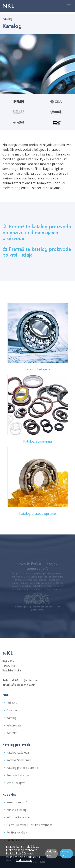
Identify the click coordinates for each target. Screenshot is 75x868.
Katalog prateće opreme (37, 514)
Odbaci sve (51, 853)
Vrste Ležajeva (16, 783)
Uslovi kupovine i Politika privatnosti (29, 825)
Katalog (11, 718)
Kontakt (11, 733)
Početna (12, 703)
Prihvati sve (66, 853)
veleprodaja (14, 725)
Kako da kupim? (17, 802)
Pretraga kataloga (18, 775)
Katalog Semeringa (37, 441)
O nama (12, 710)
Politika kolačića (17, 833)
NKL (9, 6)
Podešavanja (24, 860)
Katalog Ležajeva (37, 369)
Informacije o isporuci (20, 817)
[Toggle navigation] (69, 6)
